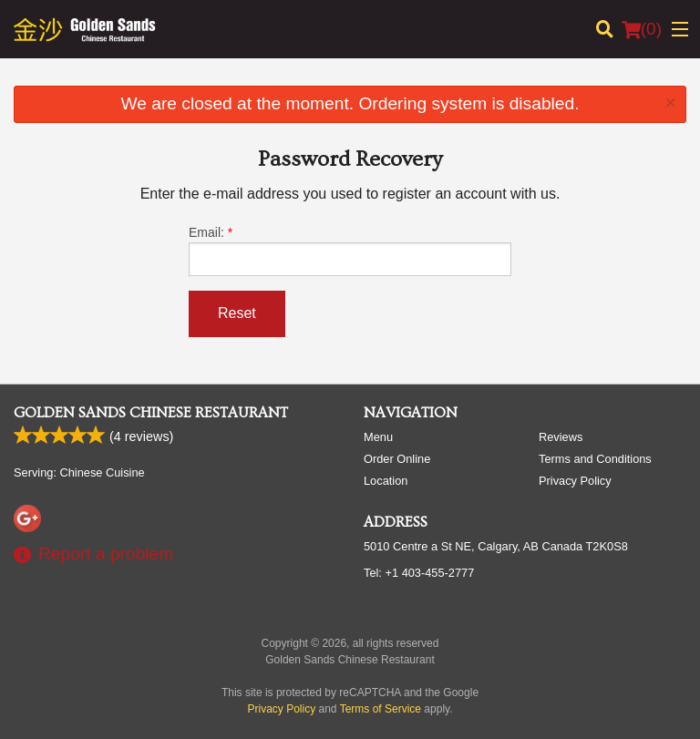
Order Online (397, 459)
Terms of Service (381, 709)
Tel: (419, 573)
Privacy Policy (575, 481)
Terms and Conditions (595, 459)
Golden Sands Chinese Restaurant (151, 413)
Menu (378, 437)
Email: (350, 251)
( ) (642, 29)
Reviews (561, 437)
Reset (237, 313)
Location (386, 481)
